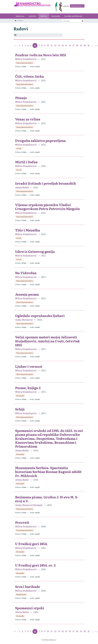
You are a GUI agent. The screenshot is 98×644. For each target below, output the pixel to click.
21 (89, 45)
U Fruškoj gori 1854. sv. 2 (35, 565)
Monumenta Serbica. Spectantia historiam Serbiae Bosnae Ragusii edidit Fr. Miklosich (48, 472)
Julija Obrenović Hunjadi (29, 505)
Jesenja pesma (27, 294)
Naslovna (20, 16)
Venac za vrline (28, 119)
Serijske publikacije (73, 16)
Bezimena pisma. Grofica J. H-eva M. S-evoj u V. (47, 499)
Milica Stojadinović (26, 59)
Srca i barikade (28, 586)
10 (48, 45)
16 (70, 45)
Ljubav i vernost (29, 366)
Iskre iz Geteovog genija (35, 251)
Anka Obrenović (24, 320)
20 (85, 45)
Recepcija (56, 16)
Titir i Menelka (28, 230)
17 (73, 45)
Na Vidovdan (26, 273)
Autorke (32, 16)
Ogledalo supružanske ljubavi (40, 316)
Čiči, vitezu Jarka (29, 76)
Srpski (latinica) (77, 6)
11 (52, 45)
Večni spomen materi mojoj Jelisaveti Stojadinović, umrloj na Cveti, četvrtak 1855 (47, 341)
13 (59, 45)
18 (77, 45)
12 (55, 45)
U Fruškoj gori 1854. (31, 544)
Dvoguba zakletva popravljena (40, 140)
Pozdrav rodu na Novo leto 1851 (41, 55)
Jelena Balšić (22, 187)
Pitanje (21, 98)
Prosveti (22, 522)
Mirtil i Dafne (26, 162)
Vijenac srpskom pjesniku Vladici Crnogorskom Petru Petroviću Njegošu (47, 207)
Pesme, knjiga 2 (28, 388)
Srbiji (20, 409)
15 (66, 45)
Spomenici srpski (30, 608)
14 (63, 45)
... (92, 45)
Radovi (44, 16)
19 (81, 45)
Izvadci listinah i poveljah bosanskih (46, 183)
